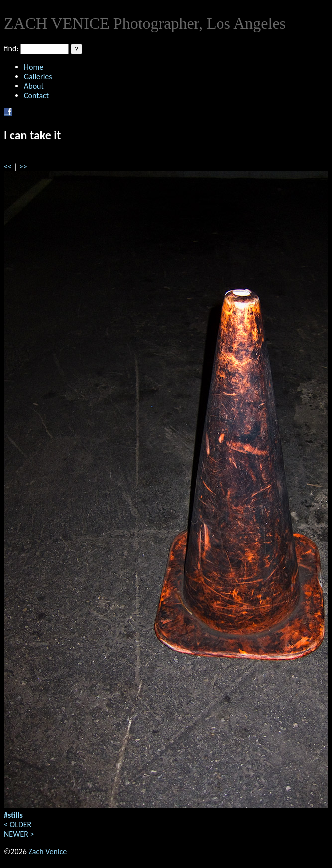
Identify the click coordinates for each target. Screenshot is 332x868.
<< (8, 166)
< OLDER (18, 824)
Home (34, 67)
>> (23, 166)
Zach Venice (48, 851)
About (34, 86)
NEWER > (19, 834)
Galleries (38, 76)
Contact (36, 95)
